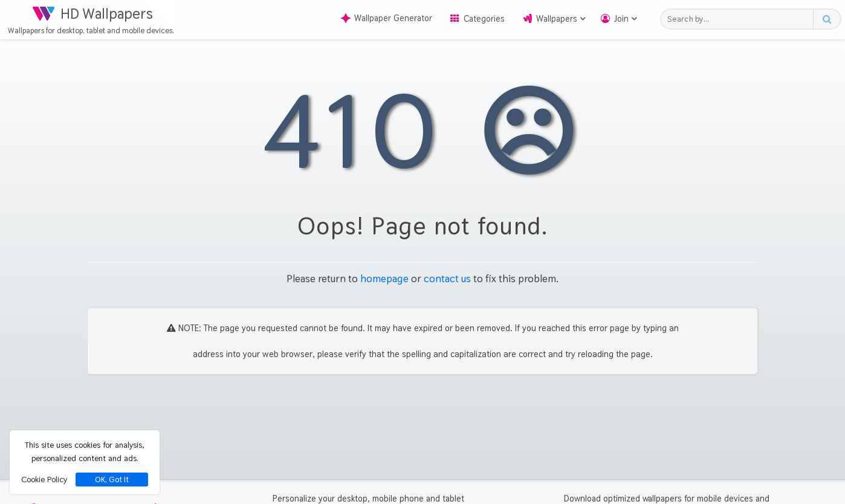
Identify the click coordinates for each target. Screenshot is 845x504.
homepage (384, 278)
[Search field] (740, 19)
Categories (484, 19)
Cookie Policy (44, 479)
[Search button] (827, 19)
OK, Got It (112, 480)
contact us (447, 278)
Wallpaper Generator (387, 18)
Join (621, 19)
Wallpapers (557, 19)
